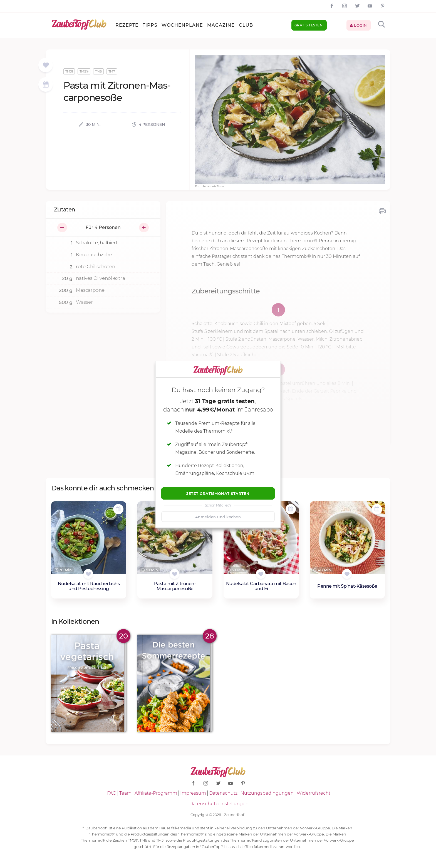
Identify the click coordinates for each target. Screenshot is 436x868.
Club (246, 25)
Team (125, 793)
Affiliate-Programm (156, 793)
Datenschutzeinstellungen (219, 804)
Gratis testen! (309, 25)
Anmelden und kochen (218, 517)
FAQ (112, 793)
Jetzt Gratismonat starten (218, 493)
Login (359, 25)
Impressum (193, 793)
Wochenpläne (182, 25)
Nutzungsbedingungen (267, 793)
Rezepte (127, 25)
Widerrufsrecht (314, 793)
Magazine (221, 25)
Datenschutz (223, 793)
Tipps (150, 25)
